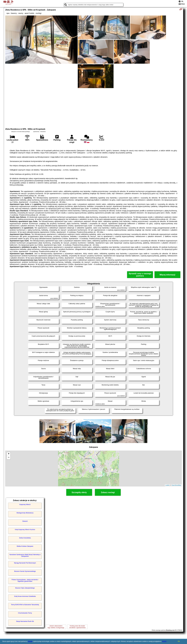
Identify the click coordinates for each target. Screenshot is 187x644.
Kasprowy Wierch (25, 505)
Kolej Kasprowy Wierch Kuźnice (25, 530)
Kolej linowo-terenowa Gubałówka (25, 596)
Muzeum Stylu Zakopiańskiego (25, 588)
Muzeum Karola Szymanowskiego (25, 571)
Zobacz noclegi (108, 492)
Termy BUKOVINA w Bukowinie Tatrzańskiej (25, 605)
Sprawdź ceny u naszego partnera (140, 275)
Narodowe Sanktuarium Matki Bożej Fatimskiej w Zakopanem (25, 555)
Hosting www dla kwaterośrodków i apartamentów (77, 627)
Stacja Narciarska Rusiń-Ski (25, 621)
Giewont (25, 521)
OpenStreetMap (176, 485)
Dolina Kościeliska (25, 538)
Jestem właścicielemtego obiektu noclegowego (56, 627)
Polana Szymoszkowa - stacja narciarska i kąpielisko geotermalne (25, 580)
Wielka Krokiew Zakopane (25, 546)
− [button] (9, 458)
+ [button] (9, 454)
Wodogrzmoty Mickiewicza (25, 513)
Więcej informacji (167, 275)
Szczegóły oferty (79, 492)
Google (30, 641)
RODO (164, 641)
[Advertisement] (93, 108)
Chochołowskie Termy (25, 613)
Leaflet (167, 485)
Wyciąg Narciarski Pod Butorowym (25, 563)
